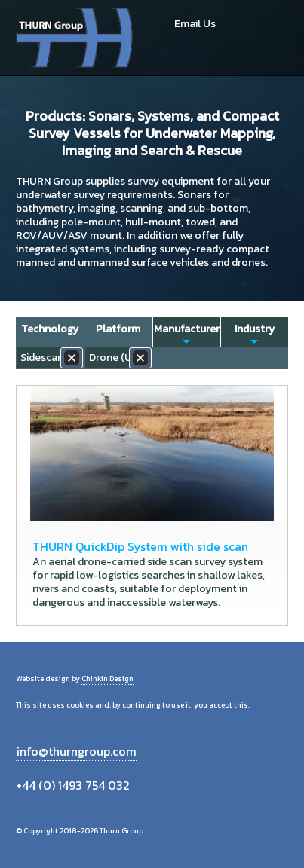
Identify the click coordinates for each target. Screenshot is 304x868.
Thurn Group (76, 38)
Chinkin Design (107, 679)
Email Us (195, 24)
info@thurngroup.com (76, 751)
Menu (271, 38)
